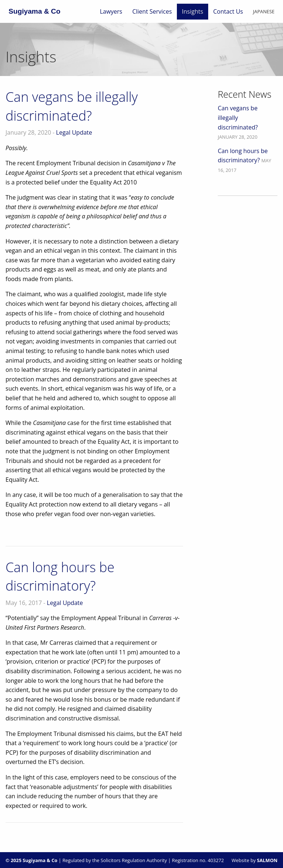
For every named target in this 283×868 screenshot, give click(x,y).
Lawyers (111, 11)
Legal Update (74, 132)
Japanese (264, 11)
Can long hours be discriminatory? (60, 576)
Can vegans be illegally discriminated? (72, 106)
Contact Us (228, 11)
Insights (193, 11)
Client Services (152, 11)
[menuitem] (111, 12)
